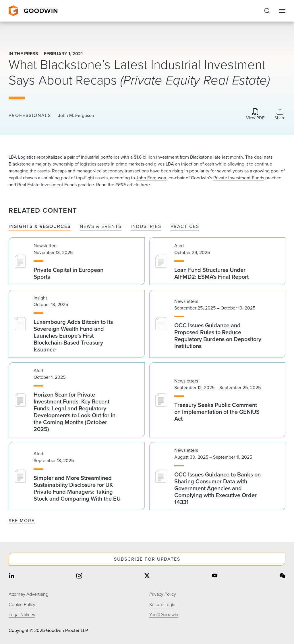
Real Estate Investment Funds (47, 185)
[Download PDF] (255, 115)
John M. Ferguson (76, 116)
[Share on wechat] (283, 576)
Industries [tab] (146, 227)
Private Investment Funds (239, 178)
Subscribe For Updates (147, 559)
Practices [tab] (185, 227)
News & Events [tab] (101, 227)
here (145, 185)
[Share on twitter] (147, 576)
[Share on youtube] (215, 576)
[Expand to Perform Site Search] (267, 11)
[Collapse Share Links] (280, 114)
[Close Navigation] (282, 11)
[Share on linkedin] (11, 576)
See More (22, 521)
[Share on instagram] (79, 576)
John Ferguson (151, 178)
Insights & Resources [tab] (40, 227)
